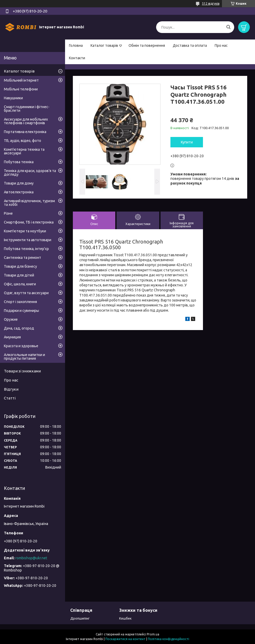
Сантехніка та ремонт (23, 258)
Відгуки (11, 389)
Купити (187, 142)
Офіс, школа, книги (20, 284)
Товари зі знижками (22, 371)
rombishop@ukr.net (31, 558)
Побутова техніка (19, 162)
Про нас (221, 45)
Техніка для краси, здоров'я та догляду (30, 173)
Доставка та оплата (190, 45)
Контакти (77, 58)
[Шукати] (228, 27)
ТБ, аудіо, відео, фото (23, 141)
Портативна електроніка (25, 132)
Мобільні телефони (21, 89)
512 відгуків (211, 4)
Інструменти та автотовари (28, 240)
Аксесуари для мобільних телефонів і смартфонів (26, 121)
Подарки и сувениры (21, 311)
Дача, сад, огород (19, 328)
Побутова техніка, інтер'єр (26, 249)
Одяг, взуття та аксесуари (26, 293)
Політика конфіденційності (168, 639)
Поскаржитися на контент (125, 639)
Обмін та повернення (147, 45)
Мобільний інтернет (21, 80)
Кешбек (125, 618)
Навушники (13, 98)
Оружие (11, 319)
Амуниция (12, 337)
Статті (10, 398)
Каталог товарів (104, 45)
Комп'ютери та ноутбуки (25, 231)
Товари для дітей (19, 275)
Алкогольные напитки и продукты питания (24, 357)
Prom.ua (153, 634)
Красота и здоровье (21, 346)
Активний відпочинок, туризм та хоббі (29, 203)
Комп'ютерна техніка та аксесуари (24, 151)
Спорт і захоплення (20, 302)
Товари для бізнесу (20, 266)
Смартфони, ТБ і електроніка (29, 222)
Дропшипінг (80, 618)
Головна (76, 45)
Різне (8, 213)
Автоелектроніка (19, 192)
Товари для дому (19, 183)
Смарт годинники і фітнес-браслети (27, 109)
